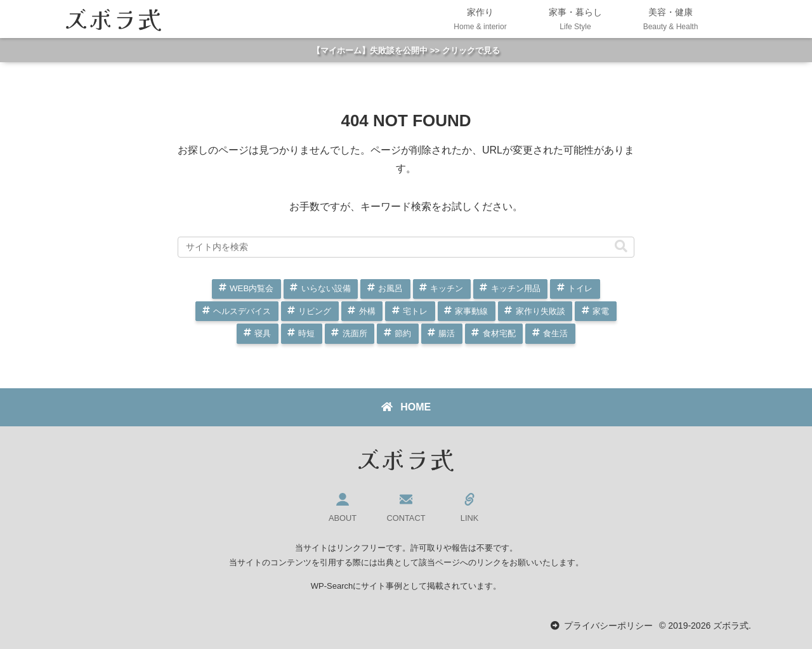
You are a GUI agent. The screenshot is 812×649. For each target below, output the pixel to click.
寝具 (263, 333)
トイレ (580, 288)
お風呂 (390, 288)
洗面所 (355, 333)
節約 (403, 333)
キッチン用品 (516, 288)
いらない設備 (326, 288)
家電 (601, 311)
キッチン (447, 288)
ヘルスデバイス (242, 311)
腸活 (447, 333)
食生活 (555, 333)
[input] (406, 247)
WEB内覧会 (252, 288)
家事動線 (471, 311)
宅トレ (415, 311)
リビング (315, 311)
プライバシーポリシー (608, 626)
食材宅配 (499, 333)
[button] (621, 246)
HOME (406, 407)
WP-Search (332, 586)
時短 (306, 333)
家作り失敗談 (540, 311)
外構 (367, 311)
